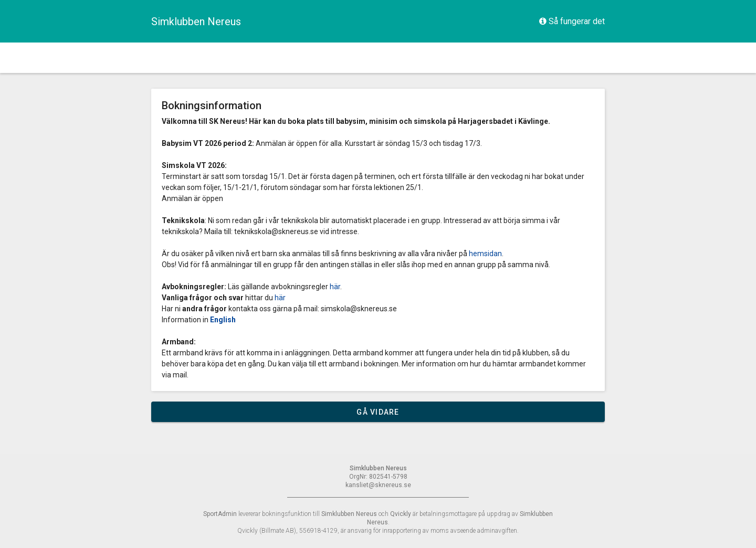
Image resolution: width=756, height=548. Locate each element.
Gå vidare (378, 412)
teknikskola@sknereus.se (276, 231)
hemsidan (485, 254)
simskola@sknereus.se (359, 309)
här (335, 287)
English (223, 320)
